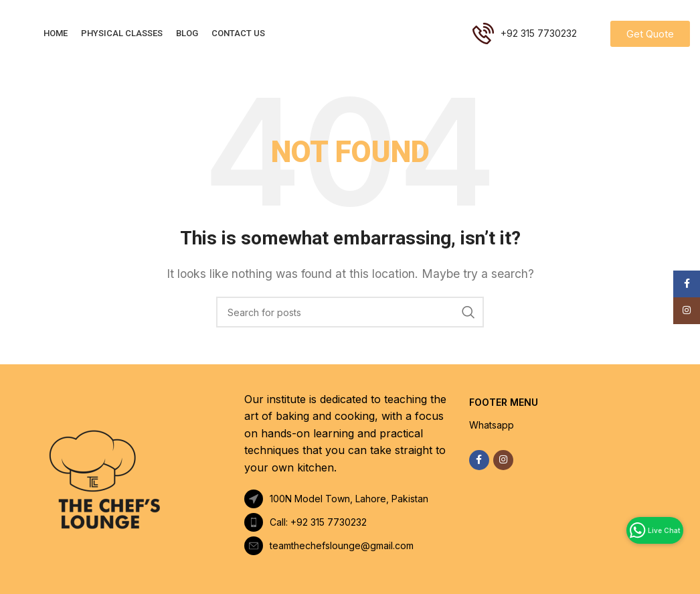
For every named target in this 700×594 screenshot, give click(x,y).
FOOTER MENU (504, 402)
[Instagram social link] (503, 460)
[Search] (350, 312)
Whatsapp (492, 425)
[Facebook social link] (479, 460)
